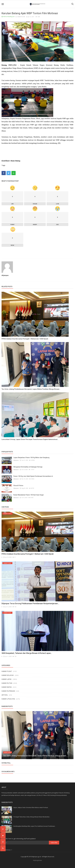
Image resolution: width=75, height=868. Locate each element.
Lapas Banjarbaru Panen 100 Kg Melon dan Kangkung (31, 458)
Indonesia (7, 850)
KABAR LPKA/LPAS (8, 699)
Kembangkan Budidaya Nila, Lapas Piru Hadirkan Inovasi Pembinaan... (35, 826)
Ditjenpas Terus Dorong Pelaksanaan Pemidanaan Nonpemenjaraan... (30, 603)
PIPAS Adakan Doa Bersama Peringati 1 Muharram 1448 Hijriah (25, 339)
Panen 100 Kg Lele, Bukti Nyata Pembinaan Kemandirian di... (33, 476)
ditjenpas (5, 275)
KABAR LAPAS (7, 679)
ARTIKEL (5, 695)
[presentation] (66, 715)
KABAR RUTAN (20, 17)
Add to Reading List (8, 17)
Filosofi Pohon (18, 486)
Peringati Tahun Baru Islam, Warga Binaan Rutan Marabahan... (32, 817)
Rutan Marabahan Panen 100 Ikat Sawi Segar (29, 495)
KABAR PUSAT (7, 671)
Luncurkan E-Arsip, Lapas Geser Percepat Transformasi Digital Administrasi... (30, 439)
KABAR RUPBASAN (8, 691)
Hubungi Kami (37, 860)
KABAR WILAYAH (8, 675)
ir (2, 557)
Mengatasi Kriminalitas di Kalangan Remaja (28, 467)
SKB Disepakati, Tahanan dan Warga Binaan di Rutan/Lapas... (27, 653)
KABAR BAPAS (7, 687)
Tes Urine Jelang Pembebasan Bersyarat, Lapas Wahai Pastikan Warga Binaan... (31, 389)
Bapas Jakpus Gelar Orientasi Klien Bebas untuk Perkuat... (31, 808)
